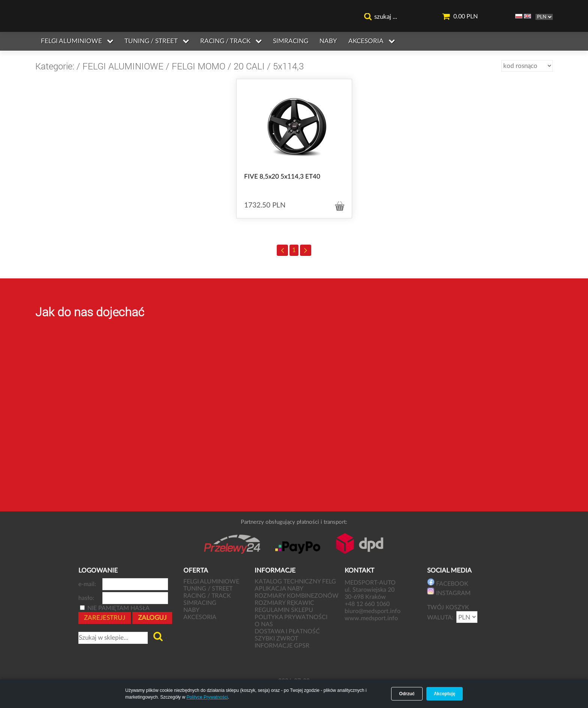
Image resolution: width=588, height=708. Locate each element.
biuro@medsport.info (373, 611)
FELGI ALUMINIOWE (123, 66)
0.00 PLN (460, 17)
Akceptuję (445, 694)
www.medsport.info (372, 618)
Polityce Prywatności (207, 697)
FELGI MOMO (199, 66)
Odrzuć (407, 694)
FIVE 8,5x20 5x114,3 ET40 (282, 177)
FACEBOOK (448, 582)
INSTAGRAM (449, 592)
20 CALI (249, 66)
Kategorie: (55, 66)
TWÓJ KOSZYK (448, 607)
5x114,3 (288, 66)
